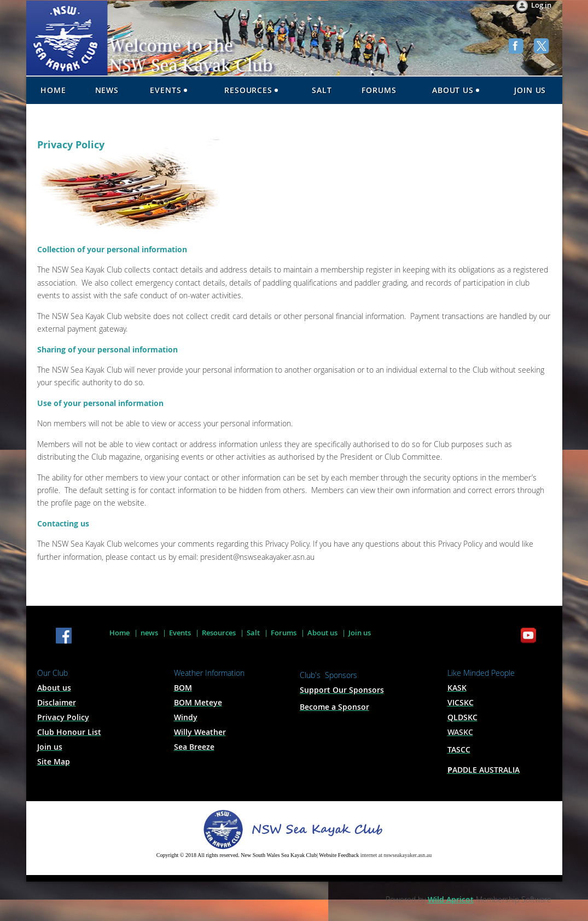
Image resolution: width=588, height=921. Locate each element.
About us (322, 633)
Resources (219, 633)
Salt (253, 633)
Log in (541, 5)
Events (180, 633)
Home (120, 633)
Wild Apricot (451, 899)
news (149, 633)
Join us (360, 633)
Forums (284, 633)
